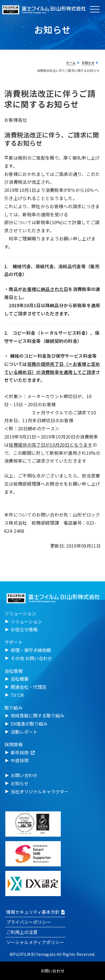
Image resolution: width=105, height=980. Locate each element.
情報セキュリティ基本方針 (35, 912)
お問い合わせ (24, 775)
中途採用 (20, 760)
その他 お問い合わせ (31, 658)
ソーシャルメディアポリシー (35, 942)
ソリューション (26, 621)
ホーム (71, 63)
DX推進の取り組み (29, 724)
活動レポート (24, 732)
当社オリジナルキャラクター (40, 791)
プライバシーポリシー (29, 922)
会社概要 (20, 679)
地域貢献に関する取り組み (38, 715)
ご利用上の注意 (22, 932)
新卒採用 (23, 752)
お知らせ (88, 63)
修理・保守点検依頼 (31, 650)
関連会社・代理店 (29, 687)
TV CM (17, 695)
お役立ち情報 (24, 629)
